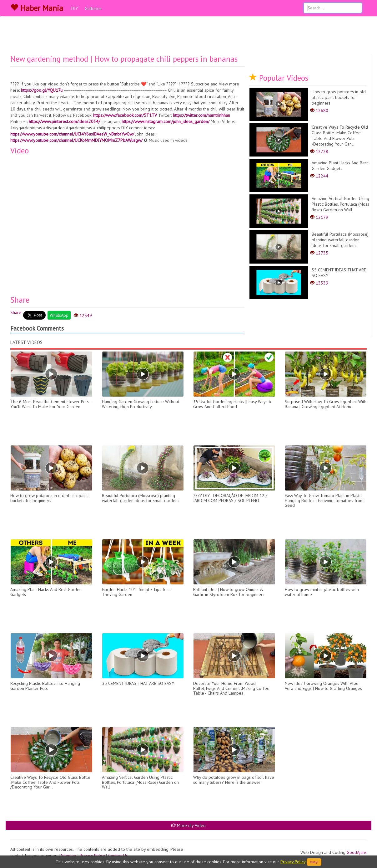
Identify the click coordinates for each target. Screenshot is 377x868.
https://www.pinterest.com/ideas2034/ (64, 121)
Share (16, 312)
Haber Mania (37, 8)
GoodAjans (357, 852)
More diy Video (188, 825)
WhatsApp (59, 315)
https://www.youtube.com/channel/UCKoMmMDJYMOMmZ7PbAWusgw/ (76, 140)
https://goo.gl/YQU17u (42, 90)
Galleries (93, 8)
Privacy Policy (293, 862)
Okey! (314, 862)
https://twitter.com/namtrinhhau (201, 115)
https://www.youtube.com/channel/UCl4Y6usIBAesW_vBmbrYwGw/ (72, 134)
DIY (75, 8)
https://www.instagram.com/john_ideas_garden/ (166, 121)
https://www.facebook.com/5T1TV (125, 115)
